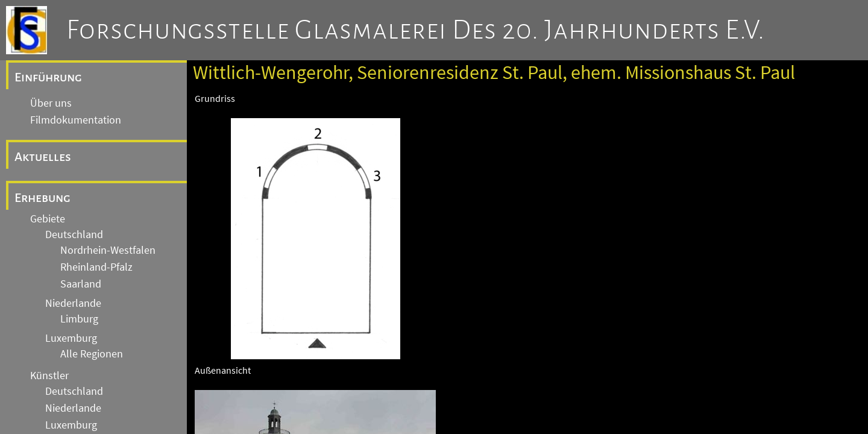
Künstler (49, 376)
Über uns (51, 103)
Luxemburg (71, 338)
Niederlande (73, 303)
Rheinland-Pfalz (96, 267)
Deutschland (74, 234)
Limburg (79, 319)
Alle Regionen (92, 354)
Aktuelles (43, 157)
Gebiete (48, 219)
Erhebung (42, 198)
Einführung (48, 77)
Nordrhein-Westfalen (108, 250)
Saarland (81, 284)
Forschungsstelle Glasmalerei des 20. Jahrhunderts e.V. (416, 30)
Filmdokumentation (76, 120)
